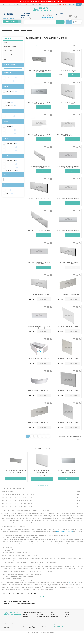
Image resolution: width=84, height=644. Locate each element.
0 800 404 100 (8, 14)
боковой (8, 102)
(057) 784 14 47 (25, 17)
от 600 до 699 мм (10, 150)
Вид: (74, 45)
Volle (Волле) (9, 81)
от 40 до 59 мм (10, 133)
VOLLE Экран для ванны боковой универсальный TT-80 (42, 479)
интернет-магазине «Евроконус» (65, 539)
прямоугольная (10, 92)
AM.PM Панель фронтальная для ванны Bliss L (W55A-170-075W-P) (16, 479)
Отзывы (9, 4)
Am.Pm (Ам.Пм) (10, 78)
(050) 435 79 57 (25, 14)
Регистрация (71, 4)
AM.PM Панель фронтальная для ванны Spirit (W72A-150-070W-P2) (68, 479)
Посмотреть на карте (47, 17)
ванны (70, 590)
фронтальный (10, 105)
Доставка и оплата (18, 4)
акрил (7, 190)
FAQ (3, 4)
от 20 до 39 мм (10, 130)
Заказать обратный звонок (9, 19)
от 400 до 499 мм (10, 144)
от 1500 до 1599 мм (11, 167)
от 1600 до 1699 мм (11, 170)
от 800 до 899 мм (10, 164)
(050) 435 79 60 (25, 16)
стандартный (9, 116)
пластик (8, 193)
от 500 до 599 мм (10, 147)
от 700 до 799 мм (10, 161)
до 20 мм (8, 127)
